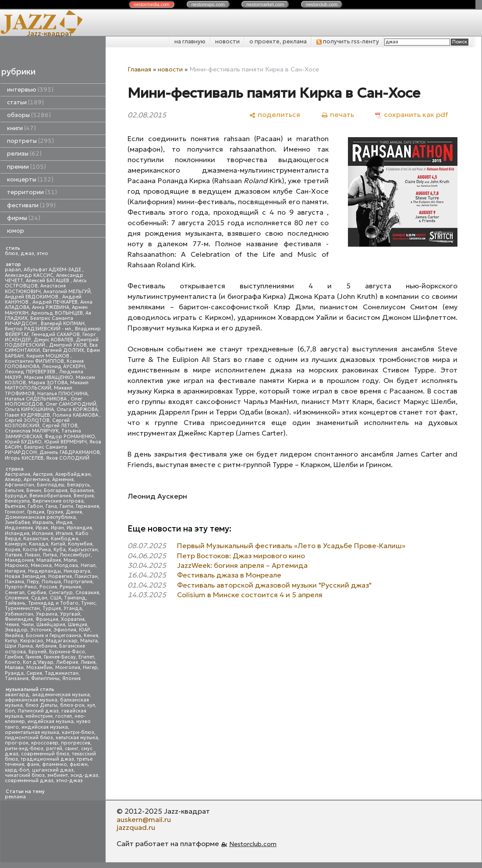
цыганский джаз (53, 770)
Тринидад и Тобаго (53, 603)
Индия (64, 523)
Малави (14, 668)
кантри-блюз (78, 732)
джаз (27, 253)
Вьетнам (15, 506)
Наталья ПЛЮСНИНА (62, 394)
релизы (24, 154)
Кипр (11, 641)
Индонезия (19, 528)
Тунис (88, 603)
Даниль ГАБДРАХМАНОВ (70, 452)
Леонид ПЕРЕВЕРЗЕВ (31, 372)
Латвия (13, 555)
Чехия (12, 625)
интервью (30, 90)
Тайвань (15, 603)
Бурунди (16, 496)
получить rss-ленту (348, 41)
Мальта (89, 641)
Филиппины (45, 678)
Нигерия (15, 571)
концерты (30, 179)
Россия (48, 587)
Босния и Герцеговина (53, 636)
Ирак (42, 528)
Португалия (78, 582)
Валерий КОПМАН (63, 324)
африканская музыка (31, 700)
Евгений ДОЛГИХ (63, 350)
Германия (87, 506)
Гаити (66, 506)
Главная (139, 69)
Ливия (88, 662)
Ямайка (14, 636)
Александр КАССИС (29, 275)
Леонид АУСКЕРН (64, 367)
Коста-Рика (37, 550)
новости (227, 41)
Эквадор (16, 630)
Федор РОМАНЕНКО (70, 437)
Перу (33, 582)
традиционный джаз (47, 759)
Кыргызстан (83, 550)
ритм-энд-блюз (24, 749)
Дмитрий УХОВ (68, 345)
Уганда (73, 608)
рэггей (54, 749)
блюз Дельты (41, 705)
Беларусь (78, 485)
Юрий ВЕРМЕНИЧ (66, 442)
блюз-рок (72, 705)
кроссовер (45, 743)
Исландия (17, 533)
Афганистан (19, 485)
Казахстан (36, 539)
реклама (15, 797)
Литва (50, 555)
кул (91, 705)
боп (10, 711)
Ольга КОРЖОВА (77, 409)
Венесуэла (17, 501)
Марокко (16, 565)
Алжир (13, 480)
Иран (57, 528)
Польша (51, 582)
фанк (33, 764)
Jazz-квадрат (50, 33)
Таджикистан (62, 673)
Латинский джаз (38, 711)
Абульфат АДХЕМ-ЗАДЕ (53, 270)
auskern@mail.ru (144, 819)
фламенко (55, 764)
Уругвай (70, 614)
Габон (35, 506)
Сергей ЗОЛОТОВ (27, 420)
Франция (47, 619)
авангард (17, 695)
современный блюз (45, 754)
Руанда (14, 673)
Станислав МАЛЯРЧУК (32, 431)
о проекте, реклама (278, 41)
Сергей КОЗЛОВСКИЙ (37, 423)
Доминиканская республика (40, 517)
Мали (70, 560)
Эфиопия (65, 630)
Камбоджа (65, 539)
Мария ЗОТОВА (48, 383)
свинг (72, 749)
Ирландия (79, 528)
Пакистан (86, 576)
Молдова (66, 565)
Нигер (90, 668)
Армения (63, 480)
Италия (64, 533)
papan (13, 270)
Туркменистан (22, 608)
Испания (43, 533)
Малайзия (49, 560)
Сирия (34, 673)
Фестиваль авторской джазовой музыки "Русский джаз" (274, 585)
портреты (30, 141)
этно (43, 253)
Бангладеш (51, 485)
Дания (74, 512)
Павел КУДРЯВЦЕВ (27, 415)
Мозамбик (39, 668)
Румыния (70, 587)
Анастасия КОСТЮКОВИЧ (35, 289)
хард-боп (17, 770)
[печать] (338, 115)
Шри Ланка (19, 646)
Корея (12, 550)
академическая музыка (61, 695)
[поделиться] (275, 115)
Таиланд (75, 598)
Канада (39, 544)
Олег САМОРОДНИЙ (71, 404)
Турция (52, 608)
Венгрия (84, 496)
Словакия (87, 593)
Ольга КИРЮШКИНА (29, 409)
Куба (60, 550)
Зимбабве (17, 523)
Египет (86, 657)
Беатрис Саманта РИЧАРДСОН (39, 321)
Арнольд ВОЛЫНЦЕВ (57, 313)
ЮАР (85, 630)
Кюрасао (32, 641)
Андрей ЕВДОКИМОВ (32, 297)
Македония (19, 560)
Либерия (67, 662)
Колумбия (80, 544)
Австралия (18, 474)
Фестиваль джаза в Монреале (229, 575)
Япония (71, 678)
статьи (25, 102)
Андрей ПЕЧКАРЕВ (55, 302)
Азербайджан (73, 474)
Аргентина (37, 480)
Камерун (16, 544)
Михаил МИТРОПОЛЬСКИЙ (47, 385)
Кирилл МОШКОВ (48, 356)
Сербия (37, 593)
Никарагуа (77, 571)
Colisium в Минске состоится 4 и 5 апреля (250, 595)
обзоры (29, 115)
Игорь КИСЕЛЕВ (24, 458)
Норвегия (60, 576)
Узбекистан (19, 614)
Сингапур (61, 593)
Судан (39, 598)
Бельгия (14, 491)
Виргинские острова (58, 501)
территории (32, 192)
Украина (47, 614)
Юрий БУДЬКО (23, 442)
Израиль (43, 523)
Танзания (17, 678)
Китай (58, 544)
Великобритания (50, 496)
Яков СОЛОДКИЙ (68, 458)
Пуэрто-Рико (21, 587)
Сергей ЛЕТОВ (60, 426)
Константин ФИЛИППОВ (34, 361)
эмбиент (58, 775)
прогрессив (76, 743)
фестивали (31, 205)
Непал (88, 565)
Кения (91, 636)
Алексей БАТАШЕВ (48, 281)
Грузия (55, 512)
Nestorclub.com (253, 844)
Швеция (78, 625)
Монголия (68, 668)
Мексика (41, 565)
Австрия (43, 474)
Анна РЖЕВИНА (51, 307)
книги (21, 128)
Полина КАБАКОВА (76, 415)
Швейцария (51, 625)
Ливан (32, 555)
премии (27, 167)
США (56, 598)
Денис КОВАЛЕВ (53, 340)
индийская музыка (45, 727)
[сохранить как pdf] (411, 115)
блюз (11, 253)
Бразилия (82, 491)
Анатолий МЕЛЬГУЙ (67, 292)
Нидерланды (44, 571)
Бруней (37, 652)
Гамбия (14, 657)
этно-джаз (69, 781)
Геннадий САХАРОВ (56, 335)
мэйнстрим (39, 716)
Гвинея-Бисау (60, 657)
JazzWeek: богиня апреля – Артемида (242, 565)
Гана (51, 506)
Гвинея (33, 657)
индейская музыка (51, 721)
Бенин (34, 491)
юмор (16, 231)
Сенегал (15, 593)
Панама (14, 582)
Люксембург (75, 555)
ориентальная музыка (32, 732)
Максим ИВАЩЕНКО (49, 377)
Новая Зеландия (25, 576)
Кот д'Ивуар (38, 662)
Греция (36, 512)
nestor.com (152, 4)
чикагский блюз (25, 775)
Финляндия (19, 619)
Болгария (56, 491)
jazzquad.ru (136, 827)
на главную (190, 41)
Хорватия (73, 619)
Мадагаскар (62, 641)
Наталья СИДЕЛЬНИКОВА (36, 399)
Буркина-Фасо (67, 652)
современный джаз (29, 781)
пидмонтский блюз (29, 738)
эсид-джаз (84, 775)
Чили (28, 625)
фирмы (24, 218)
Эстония (41, 630)
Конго (12, 662)
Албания (46, 646)
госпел (64, 716)
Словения (17, 598)
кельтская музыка (77, 738)
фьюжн (79, 764)
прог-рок (17, 743)
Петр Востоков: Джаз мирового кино (241, 556)
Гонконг (15, 512)
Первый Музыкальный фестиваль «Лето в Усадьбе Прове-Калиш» (291, 546)
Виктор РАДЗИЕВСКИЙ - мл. (39, 329)
